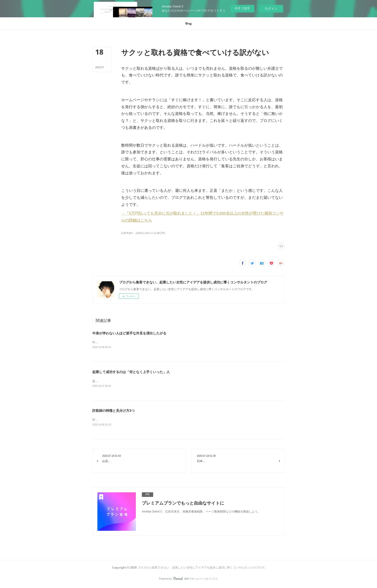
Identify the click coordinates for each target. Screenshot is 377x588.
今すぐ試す (242, 8)
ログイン (271, 9)
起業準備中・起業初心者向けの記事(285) (143, 233)
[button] (188, 24)
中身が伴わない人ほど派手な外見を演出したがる (129, 333)
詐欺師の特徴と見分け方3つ (113, 411)
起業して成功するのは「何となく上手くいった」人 (131, 372)
